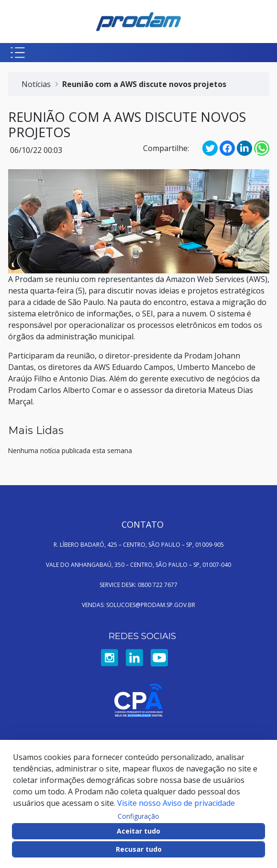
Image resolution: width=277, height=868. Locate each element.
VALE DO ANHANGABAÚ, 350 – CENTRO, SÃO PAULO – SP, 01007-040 (138, 565)
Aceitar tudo (138, 831)
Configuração (138, 816)
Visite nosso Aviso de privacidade (176, 803)
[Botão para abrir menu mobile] (18, 53)
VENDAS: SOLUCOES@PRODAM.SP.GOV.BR (138, 605)
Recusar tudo (139, 849)
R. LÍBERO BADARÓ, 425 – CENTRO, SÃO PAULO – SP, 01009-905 (139, 545)
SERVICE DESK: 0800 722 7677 (138, 585)
